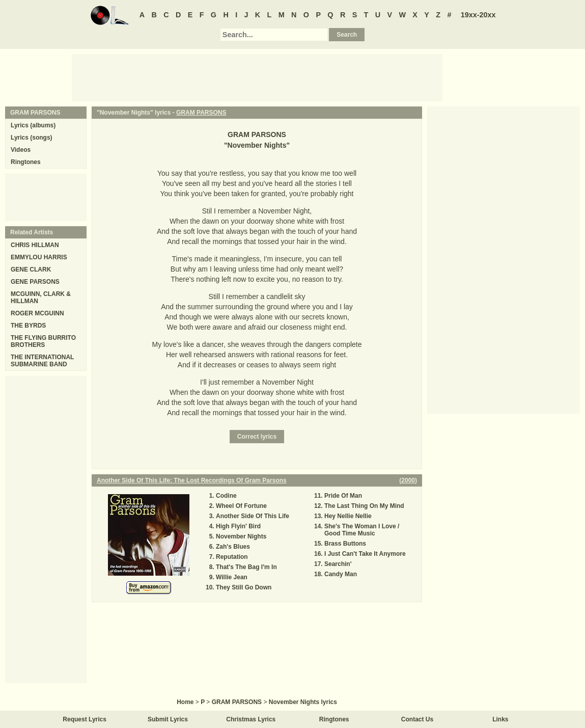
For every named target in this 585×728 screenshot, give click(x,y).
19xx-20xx (478, 15)
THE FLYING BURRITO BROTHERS (43, 341)
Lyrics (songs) (32, 138)
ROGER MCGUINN (37, 313)
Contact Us (417, 719)
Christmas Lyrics (251, 719)
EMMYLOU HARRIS (39, 257)
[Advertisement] (257, 77)
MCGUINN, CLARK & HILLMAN (41, 298)
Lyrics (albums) (33, 125)
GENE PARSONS (35, 282)
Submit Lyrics (168, 719)
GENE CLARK (31, 269)
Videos (21, 150)
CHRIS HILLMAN (35, 245)
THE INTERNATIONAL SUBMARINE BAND (42, 361)
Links (500, 719)
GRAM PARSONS (201, 113)
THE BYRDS (28, 326)
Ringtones (26, 162)
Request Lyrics (85, 719)
